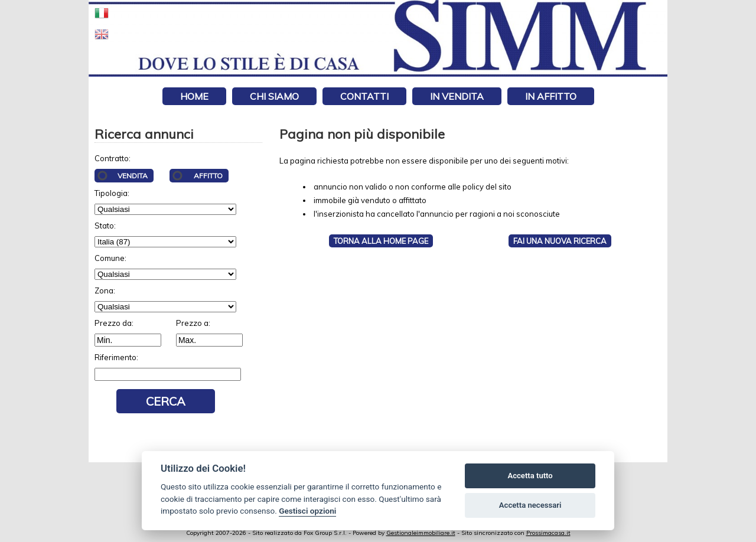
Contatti (364, 96)
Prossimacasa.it (548, 533)
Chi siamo (274, 96)
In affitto (551, 96)
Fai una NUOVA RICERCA (560, 241)
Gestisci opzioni (307, 511)
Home (194, 96)
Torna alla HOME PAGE (381, 241)
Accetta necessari (530, 505)
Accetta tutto (530, 476)
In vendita (457, 96)
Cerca (166, 401)
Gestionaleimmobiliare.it (421, 533)
